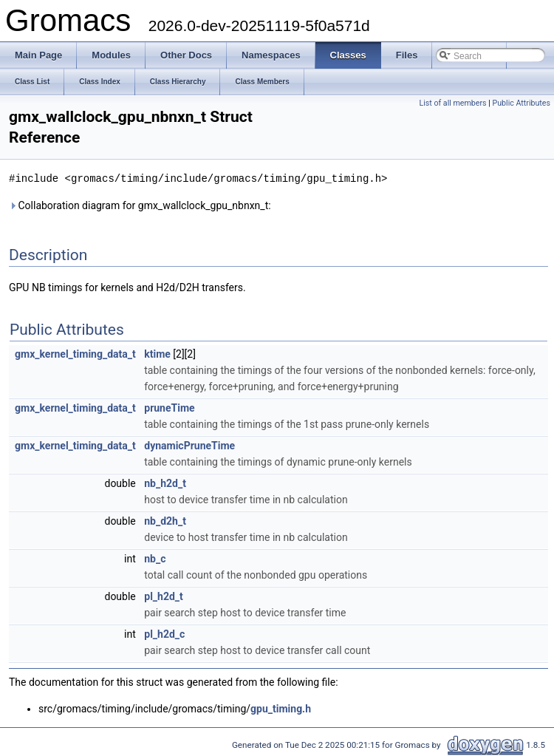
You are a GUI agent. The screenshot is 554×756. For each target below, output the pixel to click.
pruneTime (169, 407)
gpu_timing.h (281, 708)
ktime (157, 353)
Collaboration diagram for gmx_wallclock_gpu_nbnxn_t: (140, 205)
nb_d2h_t (165, 520)
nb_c (155, 558)
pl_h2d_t (164, 596)
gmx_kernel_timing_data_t (75, 353)
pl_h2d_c (164, 633)
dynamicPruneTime (189, 445)
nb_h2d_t (165, 483)
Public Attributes (521, 103)
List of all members (452, 103)
